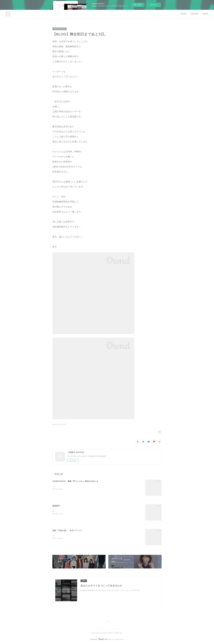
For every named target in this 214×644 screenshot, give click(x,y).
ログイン (154, 5)
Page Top (107, 622)
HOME (183, 14)
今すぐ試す (138, 5)
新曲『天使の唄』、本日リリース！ (68, 530)
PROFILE (195, 14)
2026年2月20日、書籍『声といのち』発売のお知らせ (75, 481)
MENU (206, 14)
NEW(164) (56, 425)
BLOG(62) (63, 425)
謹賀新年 (56, 506)
